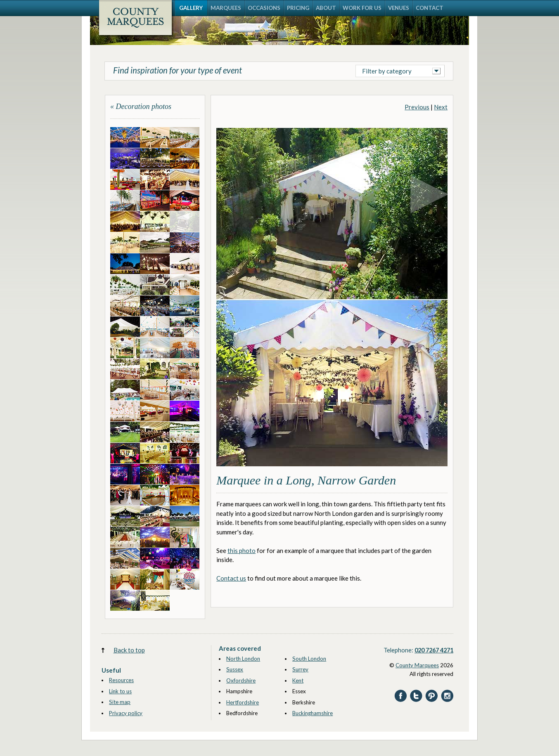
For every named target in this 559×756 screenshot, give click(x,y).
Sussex (235, 669)
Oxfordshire (241, 680)
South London (309, 659)
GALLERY (191, 8)
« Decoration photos (141, 106)
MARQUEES (226, 8)
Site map (120, 702)
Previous (417, 107)
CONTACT (430, 8)
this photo (242, 550)
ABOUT (326, 8)
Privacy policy (126, 713)
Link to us (120, 691)
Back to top (129, 650)
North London (243, 659)
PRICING (298, 8)
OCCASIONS (264, 8)
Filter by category (387, 71)
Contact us (231, 578)
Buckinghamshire (313, 713)
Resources (121, 680)
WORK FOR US (362, 8)
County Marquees (417, 665)
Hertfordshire (243, 702)
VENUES (399, 8)
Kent (298, 680)
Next (441, 107)
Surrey (300, 669)
